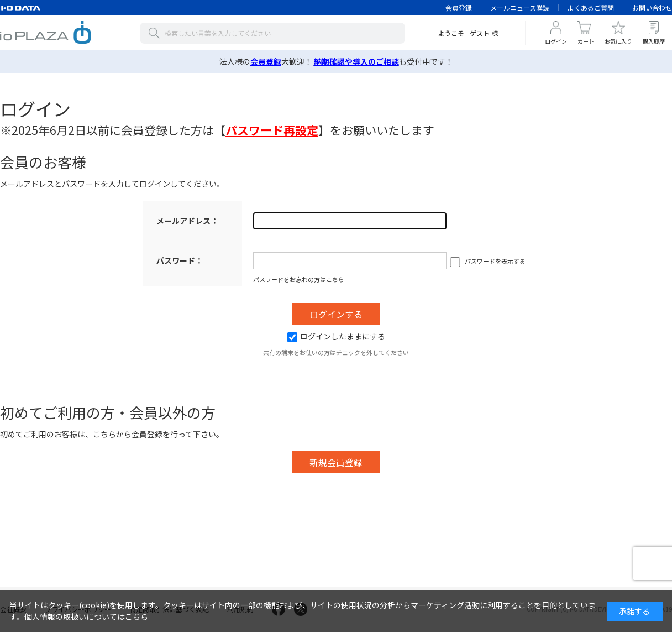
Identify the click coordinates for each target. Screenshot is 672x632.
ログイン (556, 41)
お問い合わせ (652, 7)
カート (586, 41)
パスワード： (180, 260)
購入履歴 (654, 41)
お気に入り (618, 41)
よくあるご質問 (591, 7)
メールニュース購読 (520, 7)
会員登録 (459, 7)
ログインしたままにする (336, 336)
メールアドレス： (187, 221)
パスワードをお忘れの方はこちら (299, 279)
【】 (272, 130)
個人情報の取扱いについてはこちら (86, 617)
